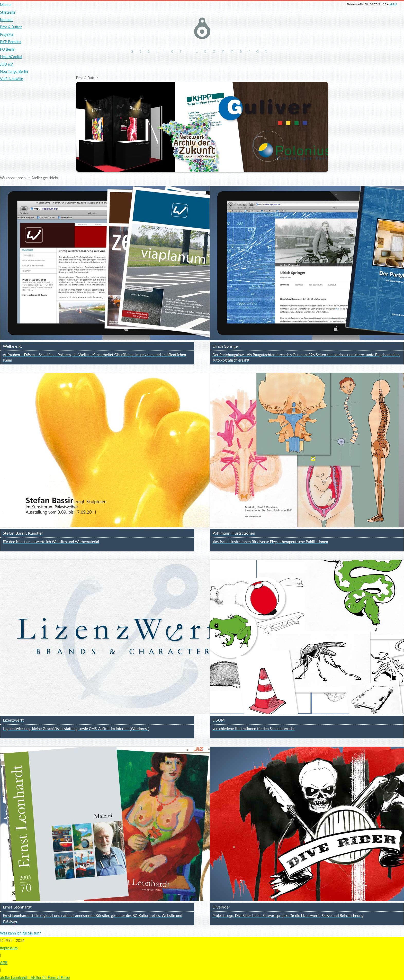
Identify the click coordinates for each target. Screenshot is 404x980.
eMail (393, 4)
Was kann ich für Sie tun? (20, 933)
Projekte (7, 34)
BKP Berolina (11, 42)
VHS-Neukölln (12, 79)
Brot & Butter (11, 27)
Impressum (9, 948)
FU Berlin (8, 49)
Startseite (8, 12)
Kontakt (6, 20)
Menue (6, 5)
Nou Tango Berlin (14, 71)
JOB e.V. (7, 64)
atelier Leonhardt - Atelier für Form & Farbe (35, 978)
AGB (4, 963)
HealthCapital (11, 57)
